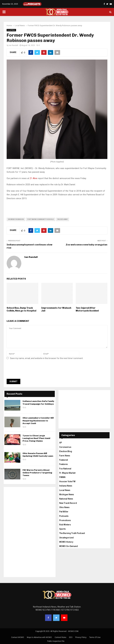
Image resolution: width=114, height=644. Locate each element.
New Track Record (68, 503)
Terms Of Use (95, 637)
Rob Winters (65, 525)
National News (66, 499)
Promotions (65, 520)
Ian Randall (14, 45)
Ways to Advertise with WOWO (39, 637)
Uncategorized (66, 538)
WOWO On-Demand (68, 546)
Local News (11, 30)
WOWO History (66, 542)
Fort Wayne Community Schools (41, 219)
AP (61, 443)
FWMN (62, 477)
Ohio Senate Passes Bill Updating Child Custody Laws (38, 455)
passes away (63, 219)
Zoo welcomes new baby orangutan (87, 245)
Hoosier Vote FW (67, 481)
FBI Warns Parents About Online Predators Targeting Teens (37, 473)
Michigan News (67, 494)
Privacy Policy (81, 637)
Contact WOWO (18, 637)
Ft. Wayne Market (67, 473)
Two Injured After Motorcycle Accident (87, 309)
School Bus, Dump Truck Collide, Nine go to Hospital (21, 309)
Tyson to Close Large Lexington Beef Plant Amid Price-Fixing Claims (36, 438)
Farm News (65, 456)
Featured (64, 460)
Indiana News (66, 486)
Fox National (65, 469)
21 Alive (34, 178)
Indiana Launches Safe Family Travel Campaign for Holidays (38, 403)
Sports (62, 529)
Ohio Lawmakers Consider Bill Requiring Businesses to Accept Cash (38, 421)
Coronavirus (65, 447)
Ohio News (64, 507)
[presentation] (29, 370)
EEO (71, 637)
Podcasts (64, 516)
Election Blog (66, 451)
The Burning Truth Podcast (72, 533)
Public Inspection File (56, 641)
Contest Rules (60, 637)
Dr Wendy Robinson (16, 219)
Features (63, 464)
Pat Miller (64, 512)
